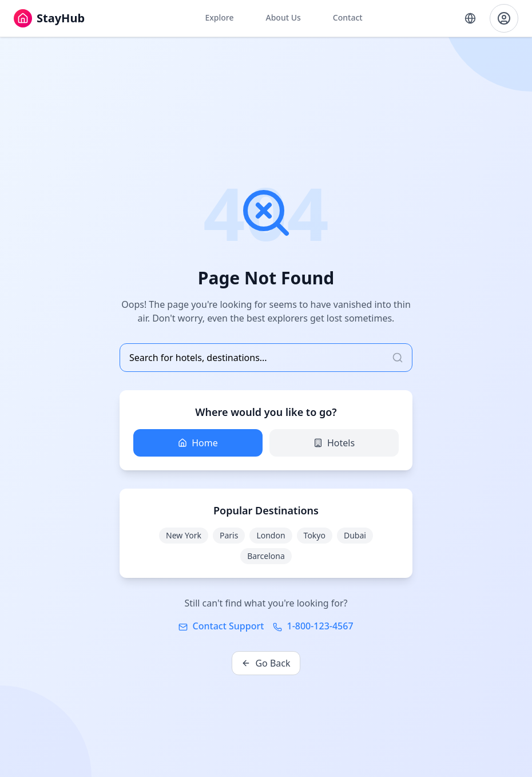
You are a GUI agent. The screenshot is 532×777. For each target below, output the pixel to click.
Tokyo (315, 535)
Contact (348, 17)
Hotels (334, 443)
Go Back (266, 663)
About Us (283, 17)
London (271, 535)
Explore (219, 17)
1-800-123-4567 (313, 626)
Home (198, 443)
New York (184, 535)
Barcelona (266, 556)
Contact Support (221, 626)
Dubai (355, 535)
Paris (229, 535)
